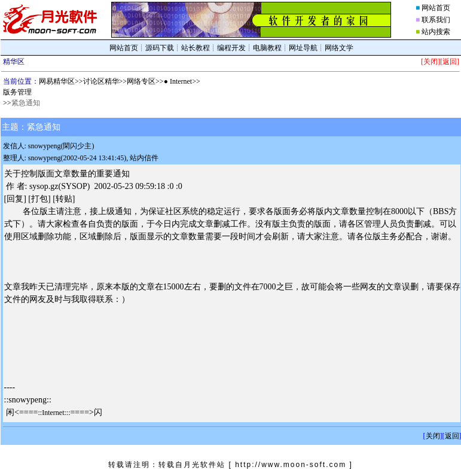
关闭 (433, 436)
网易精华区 (57, 81)
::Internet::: (54, 413)
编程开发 (231, 48)
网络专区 (141, 81)
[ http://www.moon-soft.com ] (290, 465)
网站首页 (436, 8)
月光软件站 (204, 465)
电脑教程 (267, 48)
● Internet (178, 81)
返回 (452, 436)
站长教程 (196, 48)
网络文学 (339, 48)
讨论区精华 (101, 81)
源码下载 (160, 48)
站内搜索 (436, 32)
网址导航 (303, 48)
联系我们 (436, 20)
